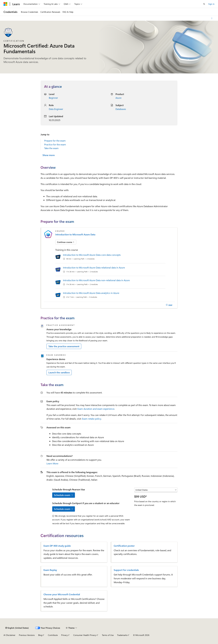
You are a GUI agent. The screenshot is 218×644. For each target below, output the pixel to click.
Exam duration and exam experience (96, 409)
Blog (40, 635)
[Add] (169, 305)
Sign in (211, 4)
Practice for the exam (55, 144)
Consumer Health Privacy (85, 635)
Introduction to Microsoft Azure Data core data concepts (92, 255)
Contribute (53, 635)
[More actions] (212, 18)
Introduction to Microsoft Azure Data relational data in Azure (94, 267)
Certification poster (124, 546)
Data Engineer (56, 109)
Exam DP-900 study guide (57, 546)
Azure (118, 98)
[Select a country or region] (156, 490)
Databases (121, 109)
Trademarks (122, 635)
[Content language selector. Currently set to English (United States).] (17, 628)
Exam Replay (50, 570)
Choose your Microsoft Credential (62, 594)
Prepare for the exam (55, 141)
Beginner (53, 98)
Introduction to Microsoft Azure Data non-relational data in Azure (96, 280)
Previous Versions (27, 635)
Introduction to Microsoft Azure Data (75, 234)
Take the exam (51, 148)
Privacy (64, 635)
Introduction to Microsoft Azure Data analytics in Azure (91, 293)
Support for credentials (126, 570)
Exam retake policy (92, 419)
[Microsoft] (5, 4)
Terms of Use (108, 635)
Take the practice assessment (64, 346)
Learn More (52, 463)
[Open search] (204, 4)
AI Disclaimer (9, 635)
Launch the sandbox (59, 372)
